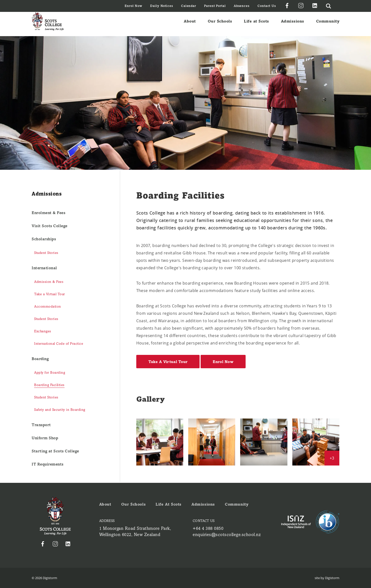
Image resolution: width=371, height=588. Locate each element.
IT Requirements (48, 464)
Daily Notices (162, 6)
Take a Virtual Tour (50, 294)
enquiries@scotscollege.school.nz (227, 535)
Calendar (189, 6)
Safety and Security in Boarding (60, 410)
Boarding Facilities (49, 385)
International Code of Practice (59, 344)
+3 (332, 458)
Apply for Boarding (50, 373)
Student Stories (46, 253)
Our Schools (220, 24)
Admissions (293, 24)
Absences (242, 6)
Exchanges (43, 331)
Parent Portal (215, 6)
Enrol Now (133, 6)
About (190, 24)
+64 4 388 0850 (208, 528)
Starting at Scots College (55, 451)
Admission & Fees (49, 282)
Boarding (40, 359)
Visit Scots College (50, 226)
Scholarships (44, 239)
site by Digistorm (327, 578)
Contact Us (267, 6)
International (44, 268)
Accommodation (48, 306)
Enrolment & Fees (48, 213)
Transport (41, 425)
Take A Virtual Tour (168, 362)
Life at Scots (256, 24)
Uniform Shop (45, 438)
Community (328, 24)
